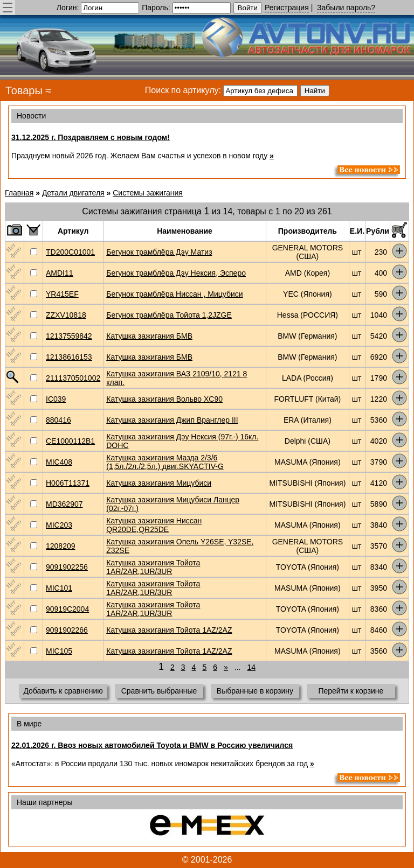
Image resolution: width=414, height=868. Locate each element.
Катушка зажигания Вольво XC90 (164, 399)
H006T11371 (68, 483)
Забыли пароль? (346, 8)
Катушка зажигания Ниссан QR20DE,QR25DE (154, 525)
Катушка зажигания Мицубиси (159, 483)
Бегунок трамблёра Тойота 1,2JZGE (169, 315)
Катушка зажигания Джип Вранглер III (172, 420)
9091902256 (67, 567)
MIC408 (59, 462)
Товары (24, 90)
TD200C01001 (70, 252)
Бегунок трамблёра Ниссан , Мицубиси (174, 294)
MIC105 (59, 651)
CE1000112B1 (70, 441)
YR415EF (62, 294)
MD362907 (64, 504)
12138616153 (69, 357)
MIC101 (59, 588)
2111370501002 (73, 378)
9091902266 (67, 630)
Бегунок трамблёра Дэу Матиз (159, 252)
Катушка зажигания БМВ (149, 336)
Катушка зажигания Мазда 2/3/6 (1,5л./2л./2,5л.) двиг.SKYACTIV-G (165, 462)
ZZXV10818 (66, 315)
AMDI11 (60, 273)
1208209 (61, 546)
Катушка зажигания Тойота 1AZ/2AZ (169, 630)
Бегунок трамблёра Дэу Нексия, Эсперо (176, 273)
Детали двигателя (73, 193)
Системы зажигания (148, 193)
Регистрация (287, 8)
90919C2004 (67, 609)
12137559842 (69, 336)
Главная (19, 193)
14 (251, 667)
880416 (58, 420)
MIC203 (59, 525)
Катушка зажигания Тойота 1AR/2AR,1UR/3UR (153, 567)
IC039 (56, 399)
